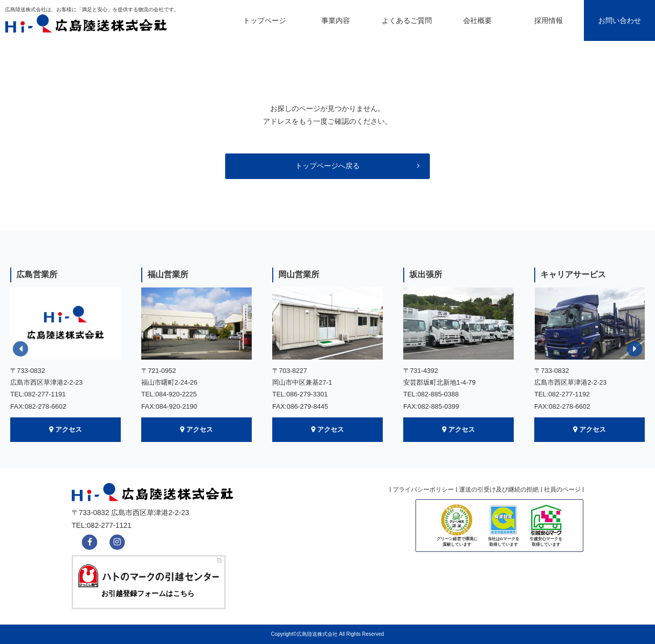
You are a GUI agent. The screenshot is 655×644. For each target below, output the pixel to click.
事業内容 (336, 20)
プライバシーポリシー (423, 490)
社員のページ (562, 490)
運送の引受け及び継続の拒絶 (499, 490)
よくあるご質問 (407, 20)
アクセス (69, 429)
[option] (65, 355)
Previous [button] (20, 349)
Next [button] (635, 349)
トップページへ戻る (327, 166)
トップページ (265, 20)
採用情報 (549, 20)
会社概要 (477, 20)
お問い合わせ (620, 20)
